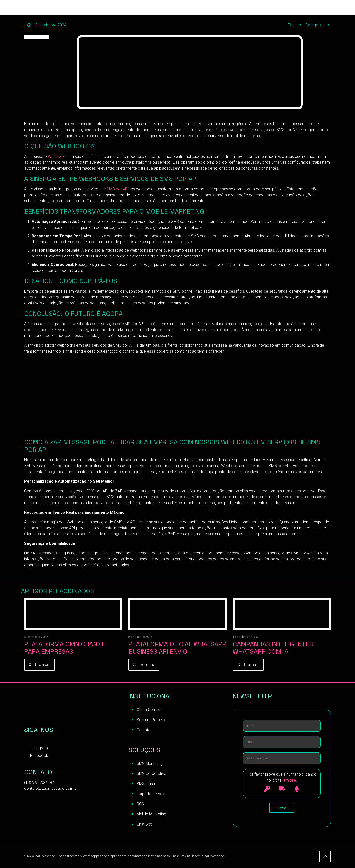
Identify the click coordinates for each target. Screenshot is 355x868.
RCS (140, 805)
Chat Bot (144, 825)
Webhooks (57, 156)
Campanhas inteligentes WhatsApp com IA (273, 648)
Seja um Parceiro (151, 720)
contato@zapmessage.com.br (51, 789)
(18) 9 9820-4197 (39, 783)
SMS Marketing (150, 764)
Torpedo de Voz (151, 795)
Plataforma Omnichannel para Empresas (66, 648)
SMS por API (118, 189)
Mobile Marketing (151, 815)
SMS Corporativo (151, 774)
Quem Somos (149, 710)
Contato (144, 731)
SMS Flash (146, 784)
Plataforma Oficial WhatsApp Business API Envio (177, 648)
